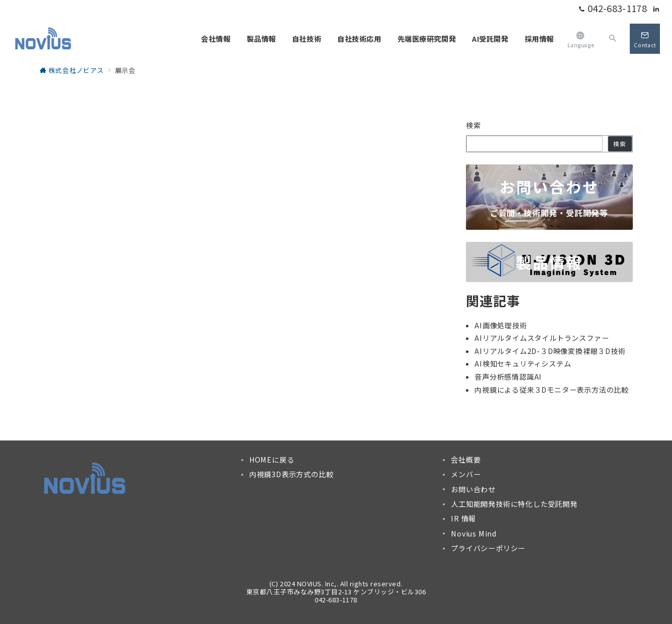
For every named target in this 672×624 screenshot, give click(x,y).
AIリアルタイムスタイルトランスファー (542, 338)
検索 (474, 125)
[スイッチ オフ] (581, 38)
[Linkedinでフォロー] (656, 9)
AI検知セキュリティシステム (523, 364)
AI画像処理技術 (501, 325)
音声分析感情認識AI (508, 377)
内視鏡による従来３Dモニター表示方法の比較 (552, 390)
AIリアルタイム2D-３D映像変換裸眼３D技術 (550, 351)
